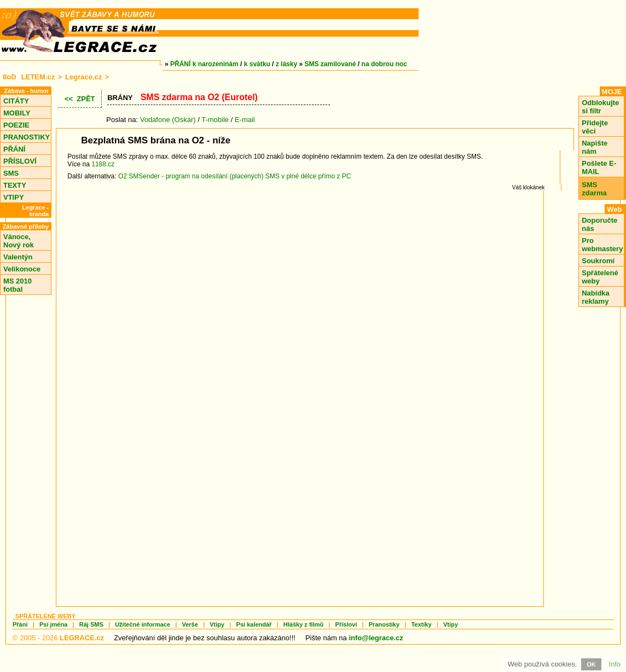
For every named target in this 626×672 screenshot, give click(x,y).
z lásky (286, 64)
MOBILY (17, 113)
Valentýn (18, 257)
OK (591, 664)
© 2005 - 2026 (58, 638)
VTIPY (14, 197)
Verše (190, 624)
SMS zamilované (331, 64)
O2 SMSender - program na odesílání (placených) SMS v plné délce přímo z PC (235, 176)
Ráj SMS (91, 624)
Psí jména (53, 624)
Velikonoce (22, 269)
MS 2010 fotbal (18, 285)
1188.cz (103, 164)
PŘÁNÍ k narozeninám (204, 64)
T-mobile (215, 120)
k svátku (257, 64)
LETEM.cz (38, 77)
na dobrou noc (384, 64)
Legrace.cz (83, 77)
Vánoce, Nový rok (19, 241)
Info (615, 664)
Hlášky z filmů (303, 624)
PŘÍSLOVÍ (20, 161)
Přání (20, 624)
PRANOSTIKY (27, 137)
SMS (11, 173)
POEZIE (16, 125)
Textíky (421, 624)
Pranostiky (384, 624)
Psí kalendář (254, 624)
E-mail (245, 120)
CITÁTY (16, 101)
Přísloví (346, 624)
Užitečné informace (143, 624)
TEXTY (15, 185)
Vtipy (217, 624)
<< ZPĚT (80, 99)
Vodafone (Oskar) (168, 120)
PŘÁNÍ (14, 149)
